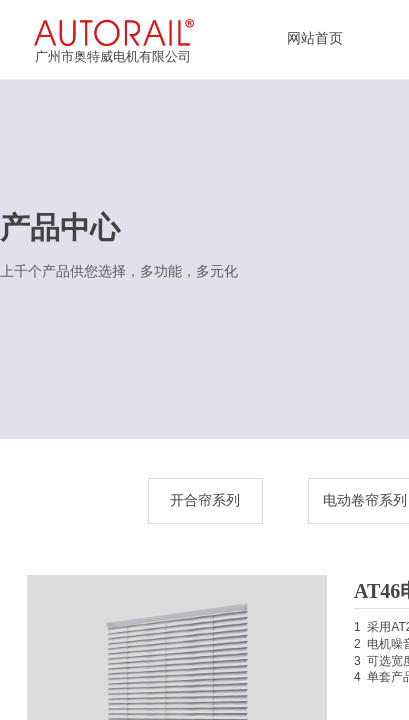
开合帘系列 (205, 500)
